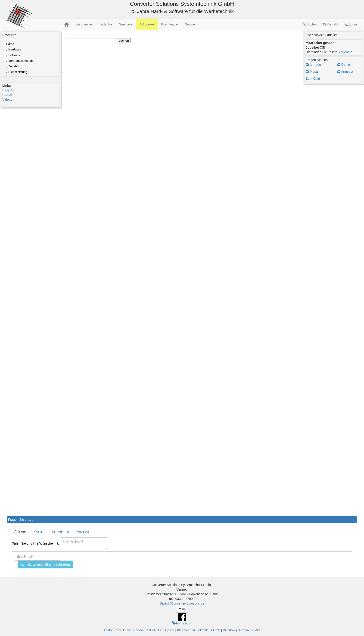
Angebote (345, 52)
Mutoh (216, 630)
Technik (105, 24)
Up (182, 609)
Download (169, 24)
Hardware (15, 49)
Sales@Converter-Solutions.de (182, 603)
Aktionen (147, 24)
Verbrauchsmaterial (21, 61)
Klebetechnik (186, 630)
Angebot (345, 72)
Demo (344, 65)
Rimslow (229, 630)
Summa (243, 630)
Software (14, 55)
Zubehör (14, 66)
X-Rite (256, 630)
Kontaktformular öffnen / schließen (45, 564)
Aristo (108, 630)
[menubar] (135, 24)
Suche (309, 24)
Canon (138, 630)
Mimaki (203, 630)
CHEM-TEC (154, 630)
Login (351, 24)
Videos (7, 100)
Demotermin (60, 531)
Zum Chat (313, 78)
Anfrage (313, 65)
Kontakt (330, 24)
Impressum (182, 623)
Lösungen (84, 24)
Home (10, 44)
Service (126, 24)
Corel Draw (123, 630)
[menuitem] (84, 24)
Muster (313, 72)
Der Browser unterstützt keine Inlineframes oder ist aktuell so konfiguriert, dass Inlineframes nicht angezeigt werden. (203, 268)
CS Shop (9, 95)
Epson (170, 630)
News (190, 24)
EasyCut (8, 90)
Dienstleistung (18, 72)
